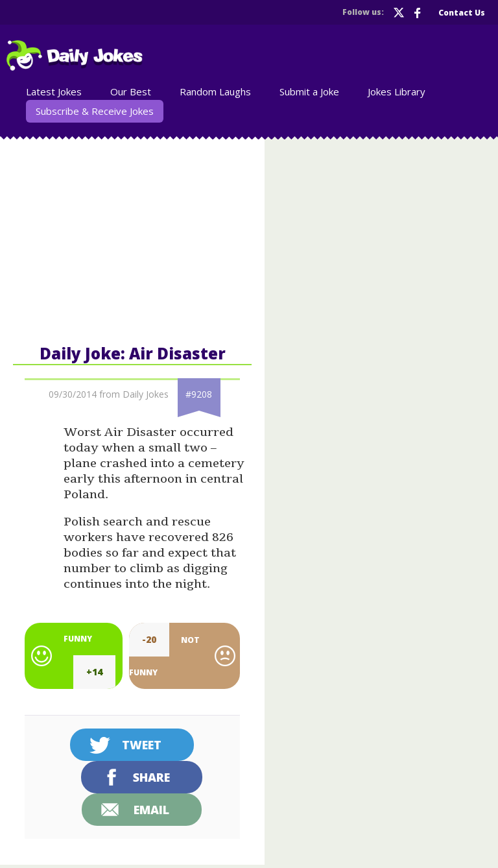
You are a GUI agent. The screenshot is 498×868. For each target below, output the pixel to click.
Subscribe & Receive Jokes (95, 111)
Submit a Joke (309, 91)
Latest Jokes (54, 91)
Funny (78, 639)
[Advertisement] (132, 239)
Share (151, 777)
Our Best (131, 91)
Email (151, 810)
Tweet (142, 745)
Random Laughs (215, 91)
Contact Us (462, 13)
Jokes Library (397, 91)
